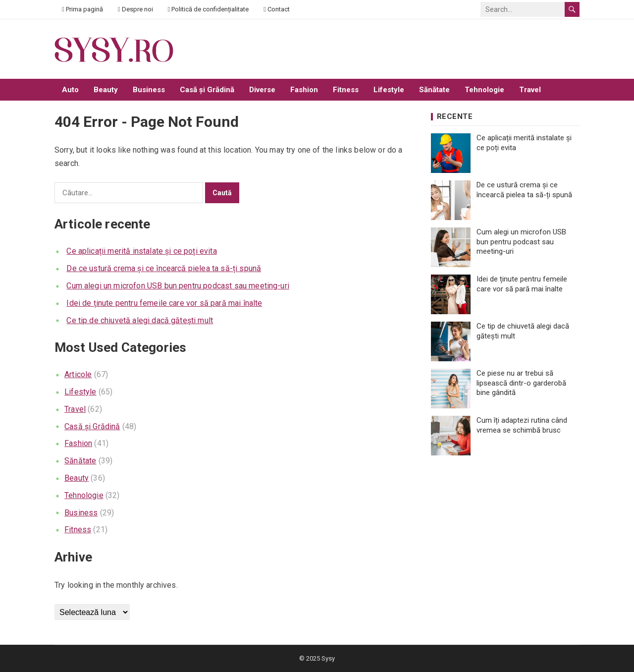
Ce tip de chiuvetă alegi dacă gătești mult (140, 320)
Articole (78, 374)
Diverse (262, 90)
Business (149, 90)
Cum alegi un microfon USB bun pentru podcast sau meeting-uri (178, 286)
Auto (70, 90)
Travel (530, 90)
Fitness (346, 90)
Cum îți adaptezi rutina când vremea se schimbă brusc (522, 425)
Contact (277, 9)
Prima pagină (82, 9)
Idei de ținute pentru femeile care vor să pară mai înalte (164, 303)
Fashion (304, 90)
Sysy (328, 658)
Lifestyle (389, 90)
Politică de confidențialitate (209, 9)
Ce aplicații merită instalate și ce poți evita (141, 251)
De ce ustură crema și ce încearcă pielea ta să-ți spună (164, 268)
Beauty (106, 90)
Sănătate (434, 90)
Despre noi (135, 9)
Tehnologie (484, 90)
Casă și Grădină (207, 90)
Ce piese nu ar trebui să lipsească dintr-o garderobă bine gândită (521, 383)
